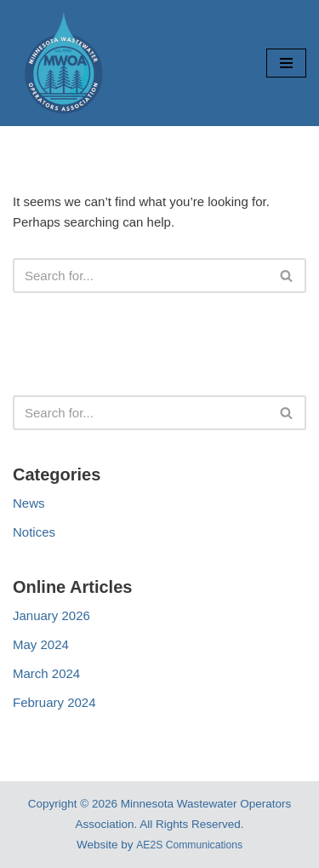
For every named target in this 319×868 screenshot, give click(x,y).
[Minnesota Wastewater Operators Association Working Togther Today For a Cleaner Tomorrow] (64, 63)
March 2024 (46, 673)
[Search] (140, 276)
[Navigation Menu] (286, 63)
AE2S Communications (189, 845)
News (29, 503)
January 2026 (51, 615)
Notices (34, 532)
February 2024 (54, 702)
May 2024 (41, 644)
